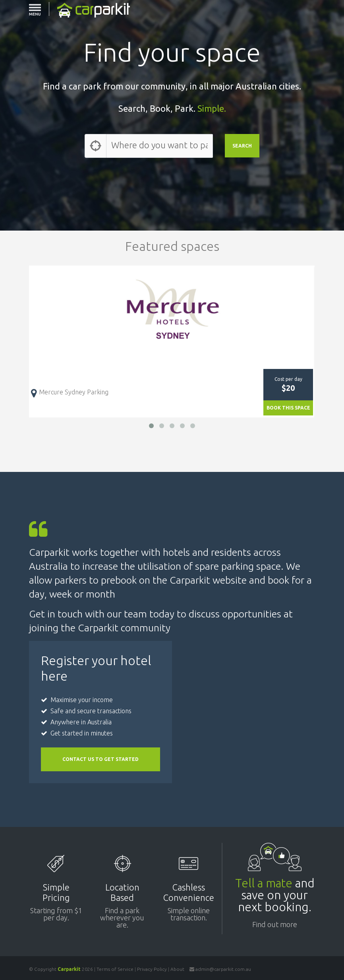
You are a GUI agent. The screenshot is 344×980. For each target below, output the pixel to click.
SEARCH (242, 146)
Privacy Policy (152, 969)
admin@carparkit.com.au (223, 969)
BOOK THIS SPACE (288, 408)
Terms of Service (115, 969)
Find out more (275, 925)
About (177, 969)
